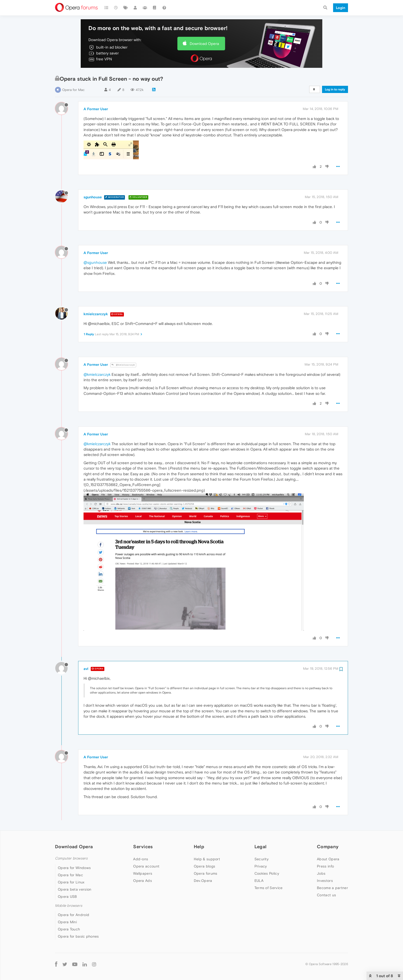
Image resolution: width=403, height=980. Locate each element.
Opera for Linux (71, 882)
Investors (325, 881)
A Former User (96, 109)
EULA (259, 881)
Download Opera (204, 44)
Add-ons (141, 859)
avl (86, 669)
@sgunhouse (95, 262)
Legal (261, 847)
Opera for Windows (74, 868)
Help (199, 847)
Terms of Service (269, 888)
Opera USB (67, 897)
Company (328, 847)
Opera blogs (204, 866)
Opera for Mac (73, 90)
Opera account (146, 866)
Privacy (261, 866)
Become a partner (332, 888)
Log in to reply (335, 89)
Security (262, 859)
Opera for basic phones (78, 936)
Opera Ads (143, 881)
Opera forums (206, 873)
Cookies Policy (267, 873)
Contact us (326, 895)
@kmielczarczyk (123, 365)
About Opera (328, 859)
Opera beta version (75, 889)
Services (143, 847)
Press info (325, 866)
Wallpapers (143, 873)
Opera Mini (67, 922)
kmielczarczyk (96, 314)
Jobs (321, 873)
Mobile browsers (69, 906)
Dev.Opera (203, 881)
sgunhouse (93, 197)
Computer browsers (71, 858)
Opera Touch (69, 929)
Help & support (207, 859)
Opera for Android (74, 915)
